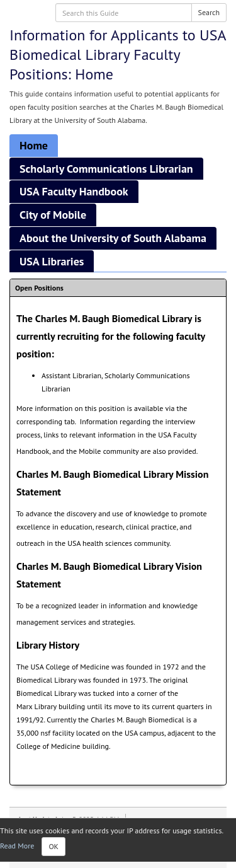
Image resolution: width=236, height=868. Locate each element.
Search (209, 12)
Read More (17, 846)
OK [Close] (53, 846)
